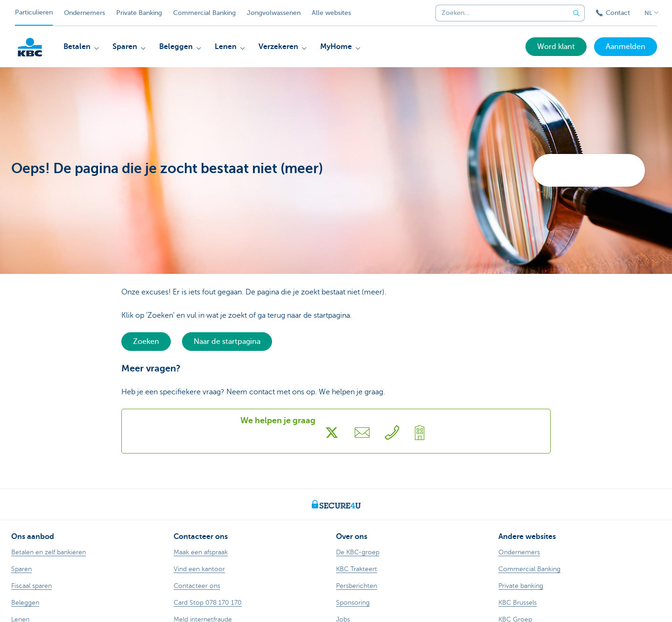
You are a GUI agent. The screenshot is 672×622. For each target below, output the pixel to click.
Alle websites (331, 13)
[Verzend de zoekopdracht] (576, 13)
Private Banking (139, 13)
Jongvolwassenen (274, 13)
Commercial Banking (204, 13)
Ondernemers (84, 13)
